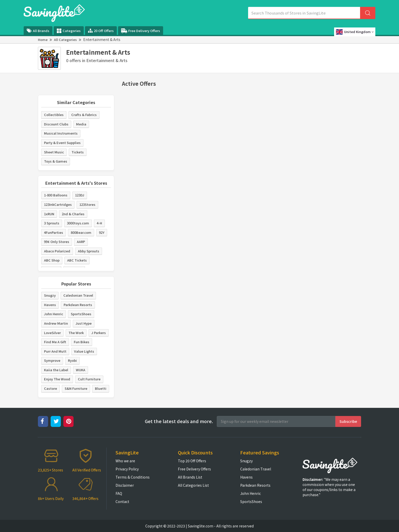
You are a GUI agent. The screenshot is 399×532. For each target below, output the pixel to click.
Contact (122, 501)
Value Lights (84, 351)
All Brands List (190, 477)
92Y (102, 232)
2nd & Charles (73, 214)
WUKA (81, 370)
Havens (50, 305)
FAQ (119, 493)
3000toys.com (78, 223)
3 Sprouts (52, 223)
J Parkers (99, 333)
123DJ (80, 195)
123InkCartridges (58, 204)
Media (81, 124)
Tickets (78, 152)
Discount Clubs (56, 124)
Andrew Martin (56, 323)
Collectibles (54, 115)
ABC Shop (52, 260)
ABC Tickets (77, 260)
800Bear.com (81, 232)
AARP (81, 242)
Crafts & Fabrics (84, 115)
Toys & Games (56, 161)
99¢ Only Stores (57, 242)
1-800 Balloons (56, 195)
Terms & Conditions (133, 477)
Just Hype (84, 323)
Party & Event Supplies (62, 143)
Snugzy (50, 295)
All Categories (65, 40)
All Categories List (193, 485)
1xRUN (49, 214)
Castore (51, 388)
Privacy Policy (127, 469)
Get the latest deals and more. (179, 421)
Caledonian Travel (78, 295)
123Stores (87, 204)
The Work (76, 333)
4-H (99, 223)
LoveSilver (52, 333)
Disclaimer (125, 485)
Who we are (125, 461)
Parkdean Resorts (78, 305)
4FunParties (54, 232)
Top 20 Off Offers (192, 461)
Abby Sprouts (89, 251)
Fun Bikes (82, 342)
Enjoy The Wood (57, 379)
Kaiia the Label (56, 370)
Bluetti (101, 388)
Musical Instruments (61, 133)
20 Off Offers (101, 31)
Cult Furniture (89, 379)
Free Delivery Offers (141, 31)
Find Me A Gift (55, 342)
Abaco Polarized (57, 251)
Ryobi (72, 360)
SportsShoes (81, 314)
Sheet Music (54, 152)
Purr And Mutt (55, 351)
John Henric (54, 314)
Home (43, 40)
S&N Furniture (76, 388)
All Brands (38, 31)
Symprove (52, 360)
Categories (69, 31)
